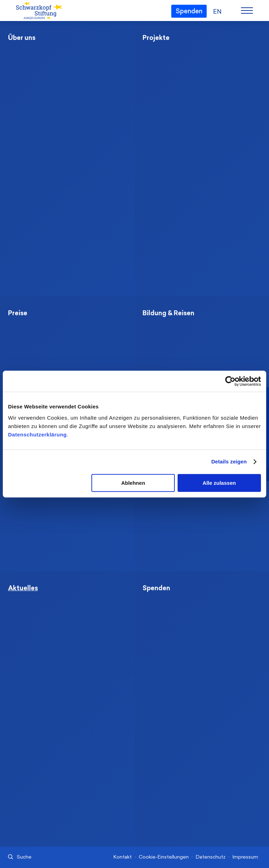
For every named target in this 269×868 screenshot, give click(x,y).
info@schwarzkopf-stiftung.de (188, 817)
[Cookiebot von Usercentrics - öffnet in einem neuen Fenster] (230, 381)
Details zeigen (229, 461)
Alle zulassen (219, 483)
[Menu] (247, 11)
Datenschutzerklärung (37, 435)
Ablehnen (133, 483)
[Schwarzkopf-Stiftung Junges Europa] (39, 11)
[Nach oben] (236, 839)
